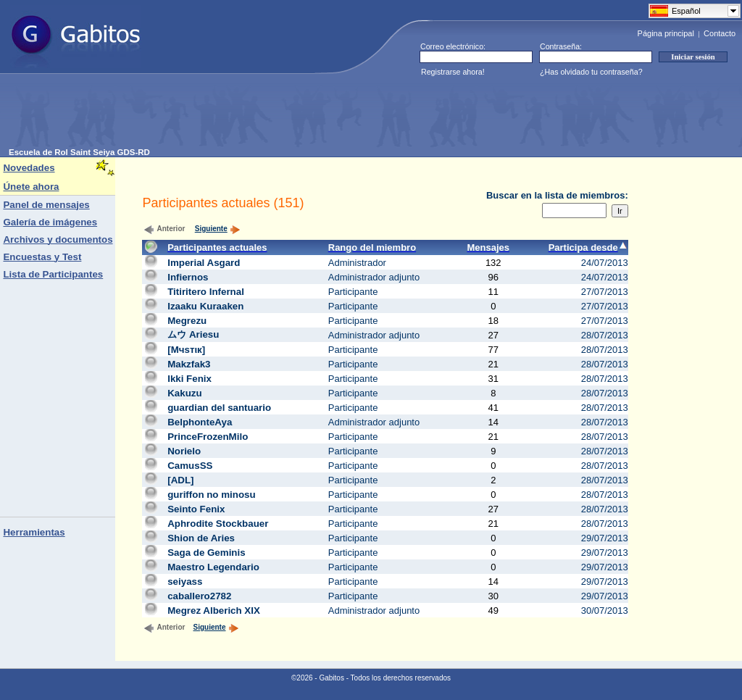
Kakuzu (184, 393)
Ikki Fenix (189, 379)
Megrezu (187, 321)
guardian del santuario (219, 408)
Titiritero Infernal (206, 292)
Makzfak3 (189, 364)
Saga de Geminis (206, 553)
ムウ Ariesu (193, 334)
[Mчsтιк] (186, 350)
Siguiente (218, 229)
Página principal (666, 33)
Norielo (184, 451)
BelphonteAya (200, 422)
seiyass (185, 582)
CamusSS (190, 466)
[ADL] (180, 480)
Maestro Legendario (213, 567)
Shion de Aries (201, 538)
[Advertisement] (272, 115)
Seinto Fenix (196, 509)
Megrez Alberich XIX (214, 611)
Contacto (720, 33)
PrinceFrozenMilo (208, 437)
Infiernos (188, 277)
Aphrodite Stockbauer (218, 524)
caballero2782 (199, 596)
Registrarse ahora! (453, 72)
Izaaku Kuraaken (205, 306)
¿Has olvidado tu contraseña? (591, 72)
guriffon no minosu (211, 495)
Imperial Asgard (204, 263)
